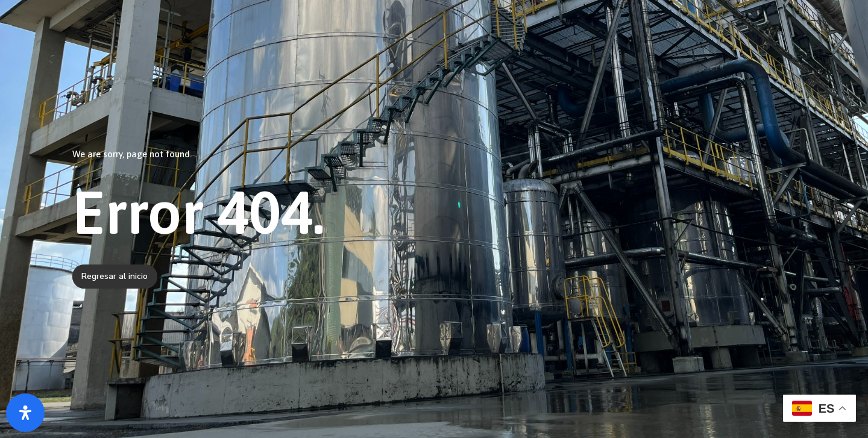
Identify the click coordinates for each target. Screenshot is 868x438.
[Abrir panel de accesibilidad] (25, 413)
